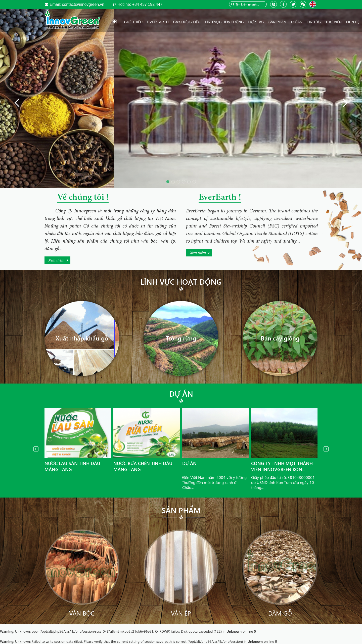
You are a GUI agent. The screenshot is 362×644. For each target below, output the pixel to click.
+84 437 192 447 (140, 4)
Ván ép (181, 613)
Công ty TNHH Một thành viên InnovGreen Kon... (282, 466)
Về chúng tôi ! (83, 198)
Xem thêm (56, 260)
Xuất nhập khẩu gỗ (82, 338)
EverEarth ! (220, 198)
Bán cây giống (280, 338)
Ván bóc (82, 613)
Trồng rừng (181, 338)
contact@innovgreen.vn (77, 4)
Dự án (181, 394)
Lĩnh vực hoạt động (181, 282)
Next (326, 449)
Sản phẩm (181, 510)
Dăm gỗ (280, 613)
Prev (36, 449)
